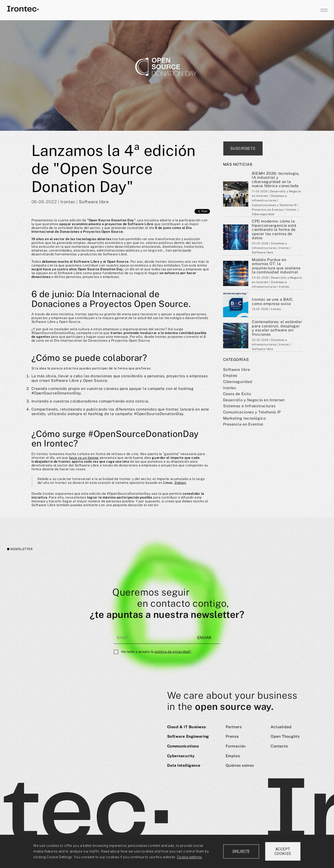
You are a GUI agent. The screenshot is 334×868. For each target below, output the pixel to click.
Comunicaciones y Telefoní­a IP (252, 412)
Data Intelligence (284, 9)
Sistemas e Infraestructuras (249, 406)
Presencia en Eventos (243, 424)
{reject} (241, 851)
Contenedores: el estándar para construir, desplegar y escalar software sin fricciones (277, 328)
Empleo (230, 376)
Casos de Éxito (237, 394)
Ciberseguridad (238, 382)
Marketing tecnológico (244, 418)
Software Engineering (174, 9)
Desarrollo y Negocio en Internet (254, 400)
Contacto (279, 746)
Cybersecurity (249, 9)
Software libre (237, 370)
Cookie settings (189, 857)
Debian (180, 483)
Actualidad (281, 727)
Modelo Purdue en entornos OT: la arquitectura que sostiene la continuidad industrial (276, 266)
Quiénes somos (240, 765)
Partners (234, 727)
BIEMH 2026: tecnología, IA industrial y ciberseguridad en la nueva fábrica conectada (276, 180)
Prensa (232, 736)
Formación (236, 746)
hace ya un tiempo (84, 458)
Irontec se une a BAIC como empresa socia (272, 302)
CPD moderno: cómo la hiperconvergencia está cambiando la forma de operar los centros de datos (274, 230)
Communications (215, 9)
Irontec (230, 388)
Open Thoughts (285, 736)
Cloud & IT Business (131, 9)
